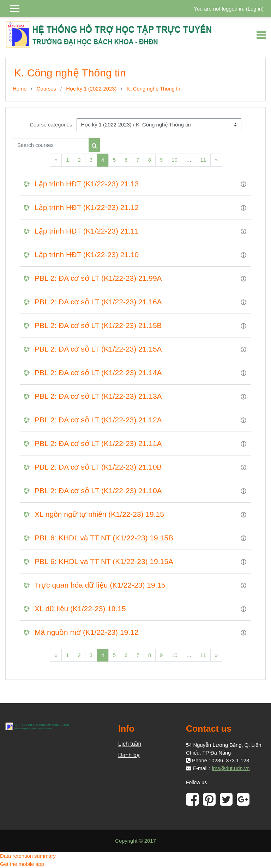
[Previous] (56, 160)
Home (20, 89)
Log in (255, 9)
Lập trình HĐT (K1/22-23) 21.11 (87, 231)
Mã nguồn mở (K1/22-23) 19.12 (87, 632)
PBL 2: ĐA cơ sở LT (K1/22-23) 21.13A (98, 396)
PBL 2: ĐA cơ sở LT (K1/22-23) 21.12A (98, 420)
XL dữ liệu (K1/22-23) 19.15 (80, 609)
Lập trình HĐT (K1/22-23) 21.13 (87, 184)
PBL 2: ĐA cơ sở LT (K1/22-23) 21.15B (98, 325)
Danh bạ (129, 755)
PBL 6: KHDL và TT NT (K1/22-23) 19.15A (104, 561)
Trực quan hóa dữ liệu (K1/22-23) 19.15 (100, 585)
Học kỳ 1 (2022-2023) (91, 89)
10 (174, 160)
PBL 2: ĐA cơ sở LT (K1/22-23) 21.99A (98, 278)
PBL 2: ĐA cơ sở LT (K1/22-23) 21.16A (98, 302)
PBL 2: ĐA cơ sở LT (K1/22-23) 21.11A (98, 443)
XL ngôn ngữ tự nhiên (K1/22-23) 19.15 (99, 514)
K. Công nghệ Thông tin (154, 89)
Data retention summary (28, 856)
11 (203, 160)
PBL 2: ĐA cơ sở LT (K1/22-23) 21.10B (98, 467)
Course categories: (52, 125)
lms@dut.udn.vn (231, 768)
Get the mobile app (22, 864)
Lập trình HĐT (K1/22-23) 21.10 (87, 255)
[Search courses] (51, 145)
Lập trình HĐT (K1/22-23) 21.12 (87, 207)
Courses (46, 89)
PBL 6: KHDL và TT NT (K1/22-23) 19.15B (104, 538)
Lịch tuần (130, 744)
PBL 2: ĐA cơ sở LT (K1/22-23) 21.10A (98, 491)
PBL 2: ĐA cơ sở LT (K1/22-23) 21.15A (98, 349)
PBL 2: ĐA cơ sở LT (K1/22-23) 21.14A (98, 373)
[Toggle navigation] (261, 35)
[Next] (216, 160)
